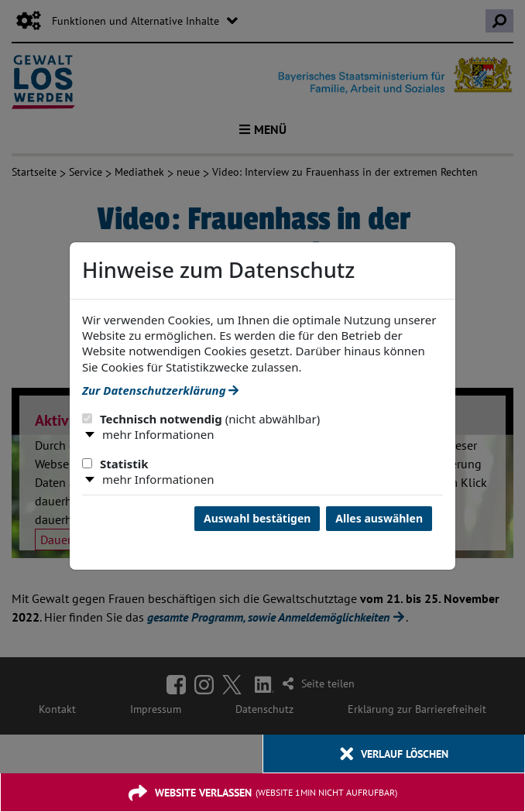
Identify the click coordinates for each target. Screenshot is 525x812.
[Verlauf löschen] (394, 754)
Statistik (115, 464)
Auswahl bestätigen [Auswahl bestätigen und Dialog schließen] (257, 518)
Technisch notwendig (201, 419)
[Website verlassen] (262, 793)
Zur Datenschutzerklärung (160, 390)
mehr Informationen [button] (158, 434)
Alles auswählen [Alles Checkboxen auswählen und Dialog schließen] (379, 518)
